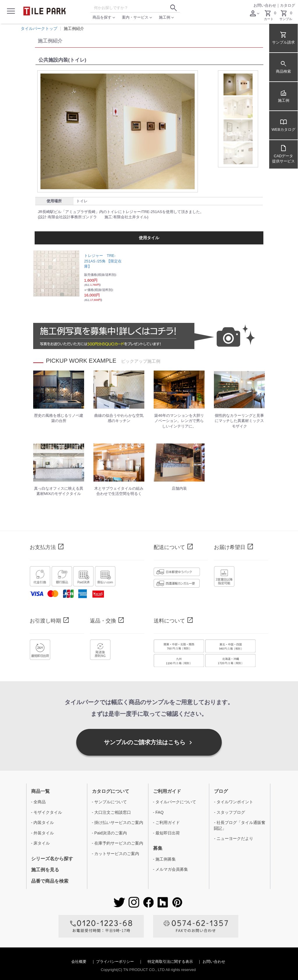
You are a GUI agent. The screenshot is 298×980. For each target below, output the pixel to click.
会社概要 (79, 962)
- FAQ (158, 812)
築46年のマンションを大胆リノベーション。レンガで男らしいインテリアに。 (179, 421)
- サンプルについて (110, 802)
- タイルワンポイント (234, 802)
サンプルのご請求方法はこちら (149, 743)
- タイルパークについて (175, 802)
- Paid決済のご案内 (110, 833)
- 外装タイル (43, 833)
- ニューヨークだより (234, 838)
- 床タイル (41, 843)
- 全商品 (39, 802)
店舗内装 (179, 488)
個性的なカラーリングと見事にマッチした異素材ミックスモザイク (239, 421)
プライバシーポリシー (116, 962)
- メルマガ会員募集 (171, 869)
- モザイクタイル (47, 812)
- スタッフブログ (229, 812)
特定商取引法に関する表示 (171, 962)
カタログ (288, 5)
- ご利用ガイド (167, 822)
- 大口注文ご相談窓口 (112, 812)
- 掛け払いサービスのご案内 (118, 822)
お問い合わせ (265, 5)
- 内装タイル (43, 822)
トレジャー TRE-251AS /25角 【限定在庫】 (103, 261)
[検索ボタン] (173, 8)
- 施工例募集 (165, 859)
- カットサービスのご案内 (116, 854)
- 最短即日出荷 (167, 833)
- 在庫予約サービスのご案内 (118, 843)
